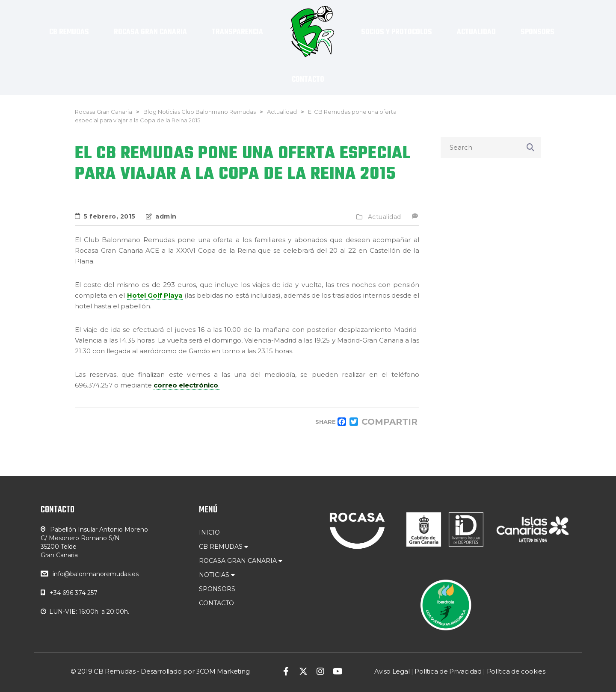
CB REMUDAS (224, 547)
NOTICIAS (217, 575)
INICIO (209, 532)
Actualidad (385, 217)
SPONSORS (217, 589)
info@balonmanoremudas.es (96, 574)
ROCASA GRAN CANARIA (241, 561)
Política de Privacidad (448, 671)
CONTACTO (216, 603)
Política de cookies (516, 671)
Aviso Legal (392, 671)
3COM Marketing (223, 671)
